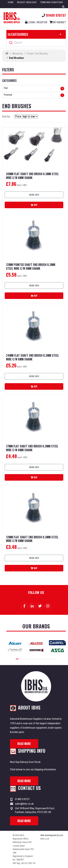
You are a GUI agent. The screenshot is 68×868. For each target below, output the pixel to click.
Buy (34, 205)
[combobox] (36, 43)
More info (34, 195)
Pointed (8, 95)
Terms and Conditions (51, 2)
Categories (35, 34)
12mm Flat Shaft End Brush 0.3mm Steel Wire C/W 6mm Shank (32, 539)
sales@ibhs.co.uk (24, 804)
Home (11, 2)
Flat (6, 88)
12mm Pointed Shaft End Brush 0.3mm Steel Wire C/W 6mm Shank (31, 267)
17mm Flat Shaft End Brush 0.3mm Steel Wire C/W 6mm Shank (32, 448)
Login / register (36, 22)
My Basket (58, 22)
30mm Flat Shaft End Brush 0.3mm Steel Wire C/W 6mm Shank (32, 176)
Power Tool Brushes (38, 54)
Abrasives (18, 54)
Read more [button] (24, 744)
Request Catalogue (27, 2)
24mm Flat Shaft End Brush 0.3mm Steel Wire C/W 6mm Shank (32, 357)
